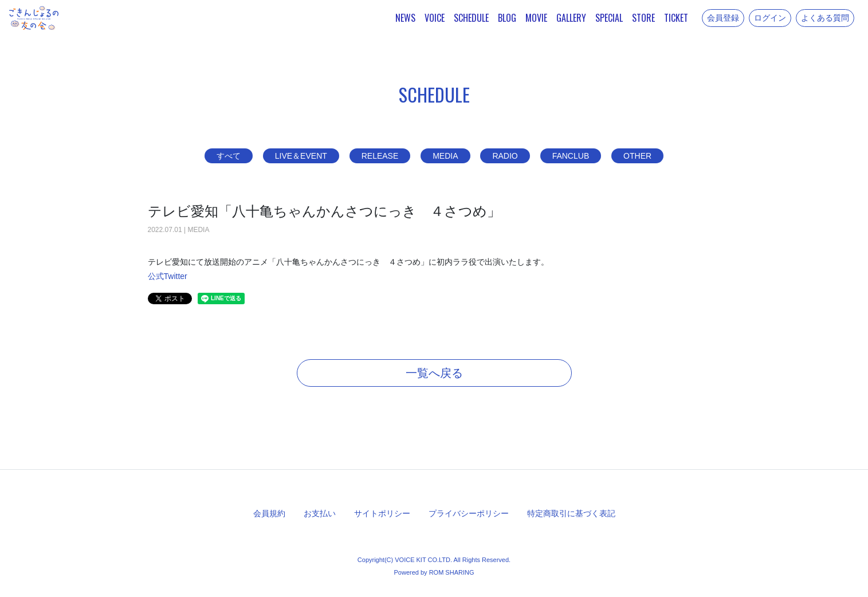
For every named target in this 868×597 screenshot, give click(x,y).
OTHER (637, 156)
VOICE (435, 18)
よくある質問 (825, 18)
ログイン (770, 18)
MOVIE (536, 18)
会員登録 (723, 18)
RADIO (505, 156)
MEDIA (445, 156)
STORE (643, 18)
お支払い (320, 513)
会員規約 (269, 513)
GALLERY (571, 18)
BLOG (507, 18)
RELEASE (380, 156)
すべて (229, 156)
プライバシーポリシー (469, 513)
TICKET (676, 18)
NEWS (405, 18)
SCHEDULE (471, 18)
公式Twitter (168, 276)
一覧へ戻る (434, 373)
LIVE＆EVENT (301, 156)
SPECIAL (609, 18)
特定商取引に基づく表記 (571, 513)
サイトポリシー (382, 513)
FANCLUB (571, 156)
